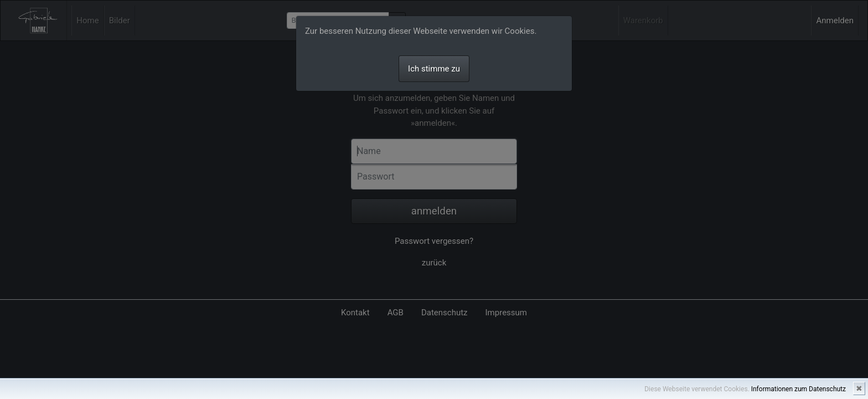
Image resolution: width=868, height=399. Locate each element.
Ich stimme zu (434, 69)
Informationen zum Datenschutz (799, 389)
